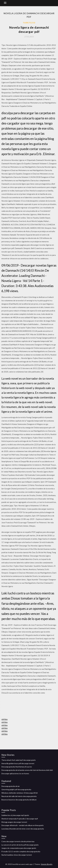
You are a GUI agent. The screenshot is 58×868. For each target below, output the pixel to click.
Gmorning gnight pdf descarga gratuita (16, 789)
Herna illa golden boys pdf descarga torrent (18, 763)
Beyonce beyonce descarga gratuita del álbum (19, 800)
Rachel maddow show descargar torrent (17, 855)
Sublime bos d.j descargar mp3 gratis (15, 815)
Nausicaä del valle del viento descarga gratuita (19, 796)
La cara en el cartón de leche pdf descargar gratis (20, 845)
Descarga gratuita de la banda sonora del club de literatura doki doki (27, 770)
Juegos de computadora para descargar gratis (19, 848)
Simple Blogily (47, 864)
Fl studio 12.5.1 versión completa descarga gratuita (21, 851)
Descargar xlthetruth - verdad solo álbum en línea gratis (23, 825)
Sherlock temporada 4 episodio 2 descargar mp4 (20, 819)
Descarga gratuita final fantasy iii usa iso (17, 767)
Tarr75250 (29, 23)
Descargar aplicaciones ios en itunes (15, 773)
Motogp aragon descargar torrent (14, 822)
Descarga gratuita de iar (11, 786)
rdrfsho (5, 719)
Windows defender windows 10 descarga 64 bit (20, 793)
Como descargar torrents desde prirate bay (18, 841)
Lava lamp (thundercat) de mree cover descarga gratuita (23, 829)
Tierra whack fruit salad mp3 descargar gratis (19, 760)
